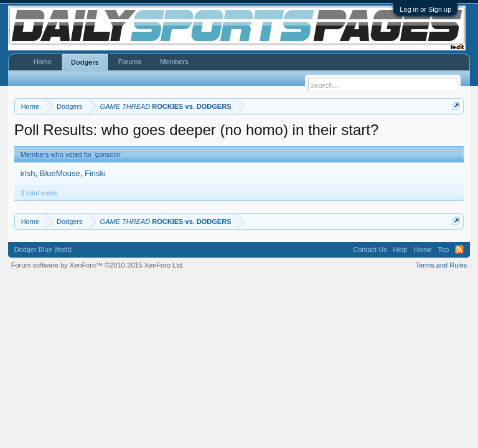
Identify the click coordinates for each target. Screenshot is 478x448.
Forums (130, 62)
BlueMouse (60, 173)
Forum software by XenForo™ (98, 265)
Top (444, 250)
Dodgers (85, 62)
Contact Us (370, 250)
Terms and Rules (442, 265)
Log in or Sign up (425, 9)
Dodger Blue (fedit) (43, 250)
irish (28, 173)
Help (401, 250)
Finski (95, 173)
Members (174, 62)
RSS (459, 250)
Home (43, 62)
